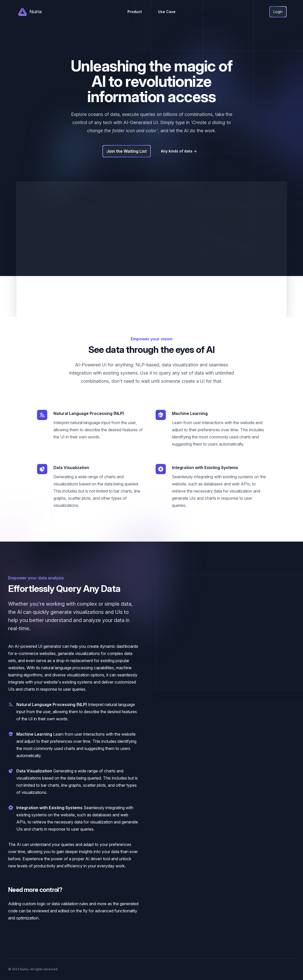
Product (135, 12)
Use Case (167, 12)
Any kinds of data (179, 151)
